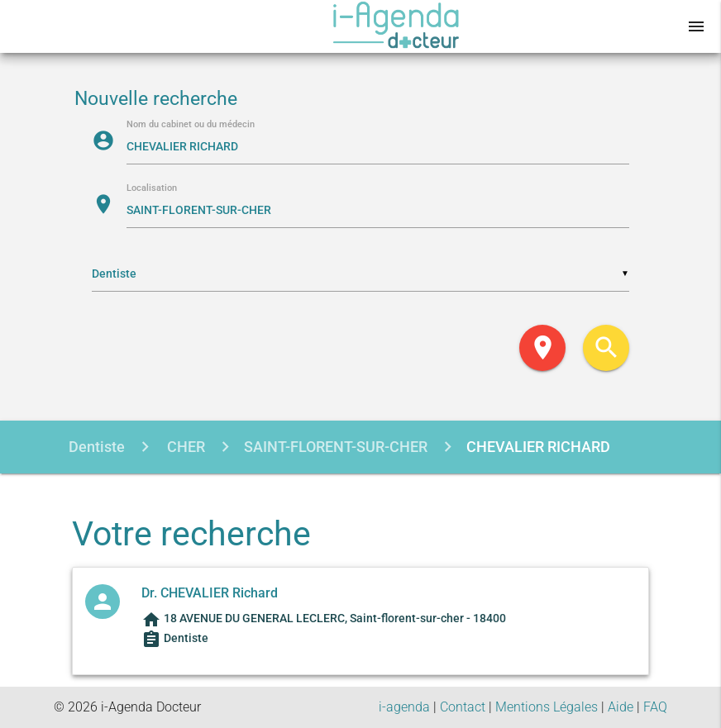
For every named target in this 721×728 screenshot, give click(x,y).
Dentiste (97, 447)
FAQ (655, 707)
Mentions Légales (547, 707)
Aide (621, 707)
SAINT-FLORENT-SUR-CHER (336, 447)
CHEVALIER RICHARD (538, 447)
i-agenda (404, 707)
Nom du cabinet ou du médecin (191, 125)
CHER (184, 447)
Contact (463, 707)
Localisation (152, 189)
